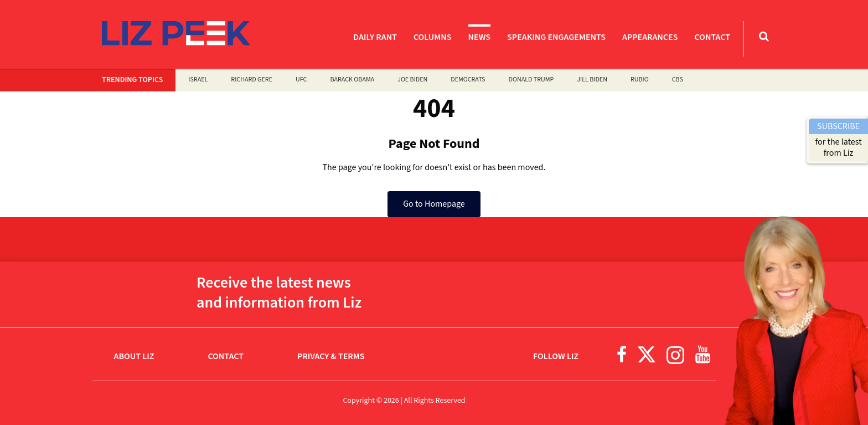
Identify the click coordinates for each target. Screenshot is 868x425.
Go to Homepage (434, 204)
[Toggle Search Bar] (764, 36)
